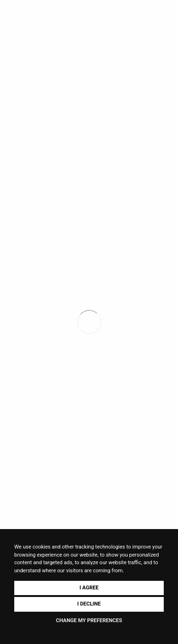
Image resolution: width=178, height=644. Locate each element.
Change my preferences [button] (89, 620)
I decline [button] (89, 604)
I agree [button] (89, 588)
